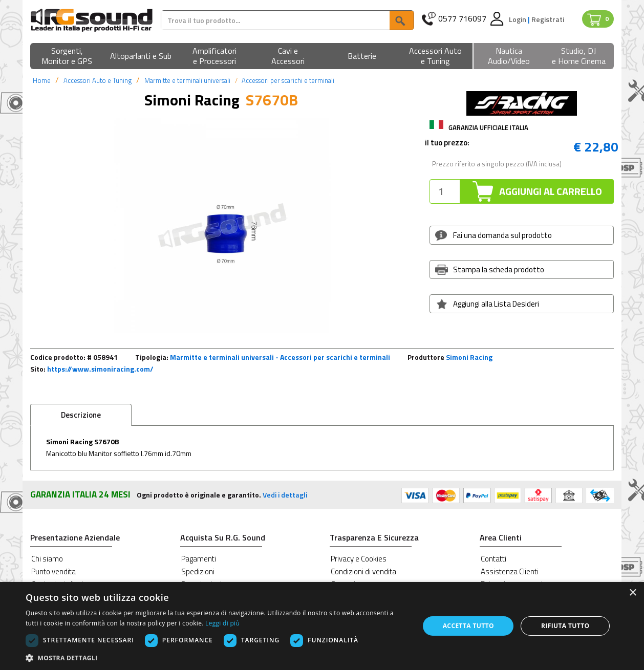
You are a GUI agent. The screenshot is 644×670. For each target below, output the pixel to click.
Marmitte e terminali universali (187, 80)
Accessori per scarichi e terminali (288, 80)
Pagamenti (199, 559)
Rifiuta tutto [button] (565, 626)
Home (42, 80)
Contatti (493, 559)
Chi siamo (47, 559)
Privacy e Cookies (359, 559)
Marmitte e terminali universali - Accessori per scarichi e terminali (280, 357)
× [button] (632, 593)
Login (518, 19)
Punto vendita (53, 571)
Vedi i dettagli (285, 495)
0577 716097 (462, 19)
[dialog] (322, 626)
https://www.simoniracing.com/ (100, 369)
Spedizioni (198, 571)
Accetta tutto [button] (468, 626)
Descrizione (81, 415)
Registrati (548, 19)
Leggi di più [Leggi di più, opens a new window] (222, 623)
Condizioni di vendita (363, 571)
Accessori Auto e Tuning (98, 80)
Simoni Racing (469, 357)
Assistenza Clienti (510, 571)
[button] (67, 57)
